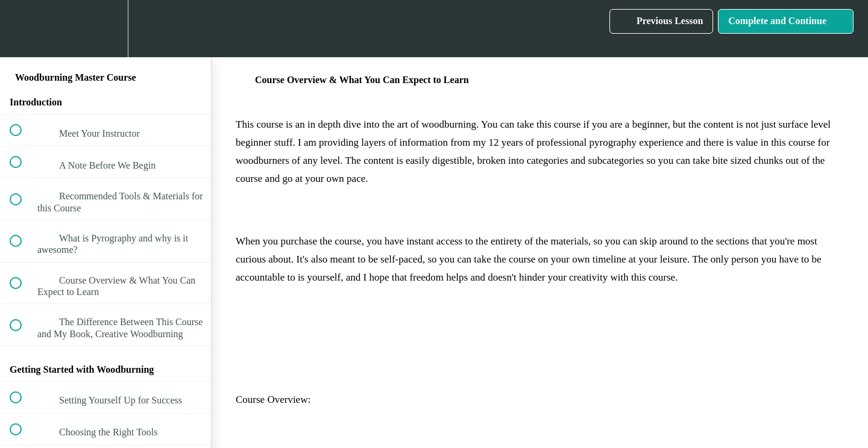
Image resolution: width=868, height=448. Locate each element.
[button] (22, 29)
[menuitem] (105, 29)
